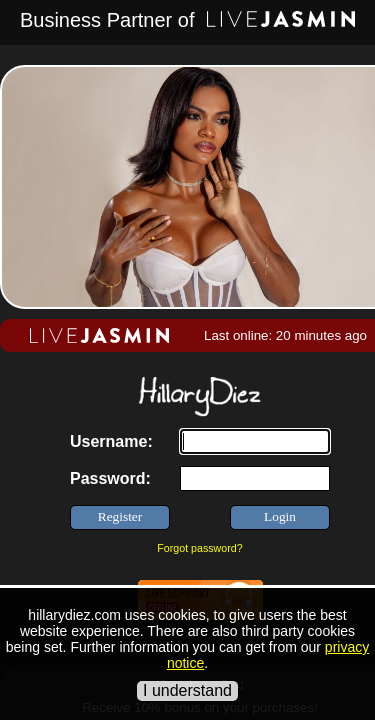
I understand (187, 690)
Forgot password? (199, 548)
